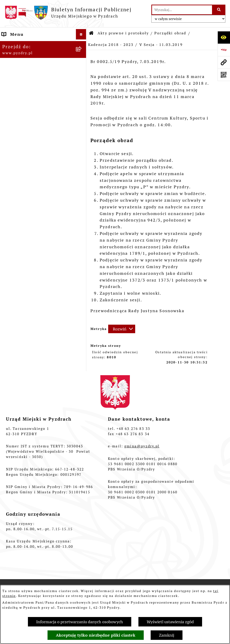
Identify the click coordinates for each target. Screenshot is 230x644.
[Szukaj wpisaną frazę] (219, 10)
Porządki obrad (170, 33)
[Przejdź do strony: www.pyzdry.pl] (224, 62)
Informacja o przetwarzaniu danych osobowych (80, 622)
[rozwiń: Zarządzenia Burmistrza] (82, 101)
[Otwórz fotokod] (224, 75)
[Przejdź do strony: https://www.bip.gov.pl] (224, 50)
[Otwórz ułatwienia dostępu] (224, 37)
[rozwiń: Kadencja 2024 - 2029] (82, 128)
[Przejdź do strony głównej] (68, 13)
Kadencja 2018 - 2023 (111, 45)
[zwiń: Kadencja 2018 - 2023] (82, 141)
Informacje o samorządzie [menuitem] (32, 45)
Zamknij (167, 635)
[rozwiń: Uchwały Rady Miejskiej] (82, 88)
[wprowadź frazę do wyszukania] (182, 10)
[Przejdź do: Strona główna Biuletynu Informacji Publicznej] (92, 33)
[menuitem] (43, 71)
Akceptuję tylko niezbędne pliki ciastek (96, 635)
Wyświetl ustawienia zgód (170, 622)
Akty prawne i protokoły (123, 33)
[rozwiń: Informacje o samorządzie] (82, 45)
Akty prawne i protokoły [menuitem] (30, 55)
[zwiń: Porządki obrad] (82, 115)
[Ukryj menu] (81, 34)
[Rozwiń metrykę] (122, 329)
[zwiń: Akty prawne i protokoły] (82, 55)
